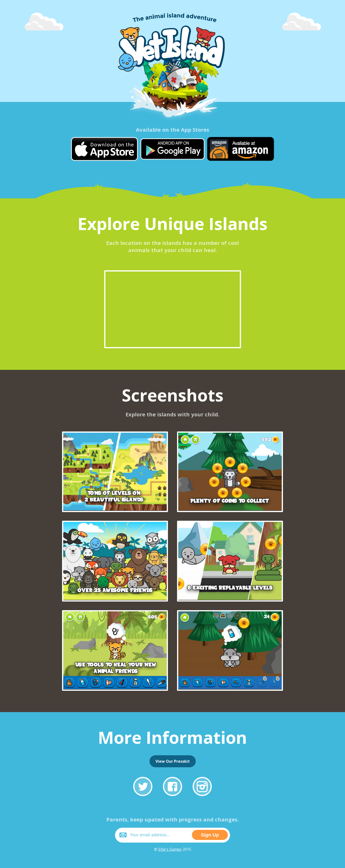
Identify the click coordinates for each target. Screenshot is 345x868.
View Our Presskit (173, 761)
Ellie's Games (170, 849)
